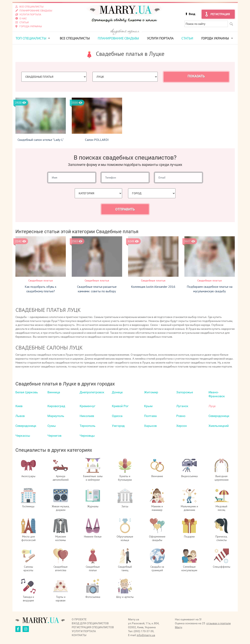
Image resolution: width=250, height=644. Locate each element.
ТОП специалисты (31, 38)
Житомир (151, 392)
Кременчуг (88, 406)
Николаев (87, 416)
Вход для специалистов (90, 623)
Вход (192, 14)
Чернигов (54, 436)
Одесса (117, 416)
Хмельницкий (219, 426)
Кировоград (56, 406)
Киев (19, 406)
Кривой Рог (120, 406)
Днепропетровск (92, 392)
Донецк (117, 392)
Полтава (150, 416)
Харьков (150, 426)
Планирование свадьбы (118, 38)
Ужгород (118, 426)
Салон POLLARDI (97, 140)
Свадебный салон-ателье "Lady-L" (41, 140)
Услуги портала (160, 38)
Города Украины (215, 38)
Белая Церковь (27, 392)
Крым (148, 406)
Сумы (52, 426)
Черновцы (87, 436)
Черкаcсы (23, 436)
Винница (54, 392)
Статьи (187, 38)
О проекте (79, 619)
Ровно (181, 416)
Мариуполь (56, 416)
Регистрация (220, 14)
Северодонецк (219, 416)
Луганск (182, 406)
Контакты (79, 635)
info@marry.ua (146, 635)
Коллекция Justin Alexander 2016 (153, 287)
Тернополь (88, 426)
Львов (20, 416)
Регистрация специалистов (93, 627)
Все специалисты (75, 38)
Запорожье (185, 392)
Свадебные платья (41, 280)
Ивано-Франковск (217, 394)
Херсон (182, 426)
